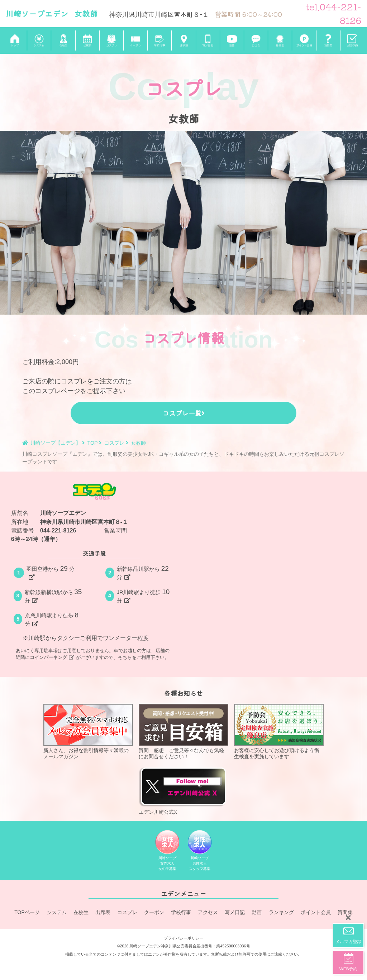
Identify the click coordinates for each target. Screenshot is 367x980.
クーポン (154, 913)
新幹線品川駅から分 (144, 572)
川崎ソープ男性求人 (200, 852)
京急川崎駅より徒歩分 (53, 619)
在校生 (81, 913)
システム (57, 913)
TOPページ (27, 913)
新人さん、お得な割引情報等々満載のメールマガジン (88, 731)
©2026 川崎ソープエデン (139, 945)
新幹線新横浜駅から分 (54, 596)
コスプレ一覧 (184, 413)
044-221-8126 (58, 530)
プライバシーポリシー (183, 937)
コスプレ (128, 913)
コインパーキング (52, 657)
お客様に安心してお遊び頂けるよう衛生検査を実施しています (279, 731)
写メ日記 (235, 913)
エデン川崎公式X (183, 790)
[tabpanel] (61, 223)
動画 (257, 913)
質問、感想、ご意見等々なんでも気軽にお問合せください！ (183, 731)
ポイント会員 (316, 913)
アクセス (208, 913)
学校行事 (181, 913)
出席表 (103, 913)
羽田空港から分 (51, 572)
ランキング (281, 913)
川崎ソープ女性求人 (167, 852)
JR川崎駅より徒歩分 (144, 596)
